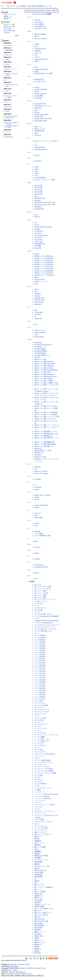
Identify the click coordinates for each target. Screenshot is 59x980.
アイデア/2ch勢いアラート (44, 614)
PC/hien (37, 229)
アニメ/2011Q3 (40, 671)
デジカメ (38, 777)
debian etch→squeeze (42, 495)
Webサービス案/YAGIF (43, 372)
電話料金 (38, 930)
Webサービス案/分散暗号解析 (45, 444)
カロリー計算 (39, 720)
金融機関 (38, 851)
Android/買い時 (40, 26)
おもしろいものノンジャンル (45, 599)
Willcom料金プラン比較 (43, 451)
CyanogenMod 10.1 (41, 59)
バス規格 (38, 790)
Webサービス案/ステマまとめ (45, 419)
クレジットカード (41, 729)
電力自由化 (9, 137)
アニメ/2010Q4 (40, 665)
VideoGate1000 (40, 332)
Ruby (36, 277)
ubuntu (37, 573)
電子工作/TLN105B (41, 921)
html (36, 525)
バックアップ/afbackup (43, 798)
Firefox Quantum (40, 94)
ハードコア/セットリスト (44, 788)
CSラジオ (38, 53)
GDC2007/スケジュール (43, 106)
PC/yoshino (38, 240)
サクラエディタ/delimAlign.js (45, 754)
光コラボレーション (42, 860)
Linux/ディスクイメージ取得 (12, 97)
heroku (37, 523)
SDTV (37, 289)
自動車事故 (38, 875)
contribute (7, 32)
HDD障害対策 (39, 131)
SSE (36, 292)
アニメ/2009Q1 (40, 650)
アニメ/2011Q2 (40, 669)
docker (7, 64)
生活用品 (38, 902)
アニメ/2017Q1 (40, 699)
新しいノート (39, 883)
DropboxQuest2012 (41, 69)
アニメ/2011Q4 (40, 673)
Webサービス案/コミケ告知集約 (46, 415)
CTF (7, 102)
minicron (37, 547)
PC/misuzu (9, 45)
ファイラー (38, 803)
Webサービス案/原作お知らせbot (46, 434)
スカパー (38, 758)
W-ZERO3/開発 (40, 349)
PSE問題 (38, 246)
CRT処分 (38, 51)
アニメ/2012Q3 (40, 680)
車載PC (37, 881)
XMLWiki (37, 467)
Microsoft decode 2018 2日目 (12, 123)
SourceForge (39, 302)
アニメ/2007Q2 (40, 640)
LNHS (37, 169)
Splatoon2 (38, 304)
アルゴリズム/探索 (41, 705)
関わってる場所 (40, 847)
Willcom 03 (38, 448)
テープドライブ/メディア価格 (45, 773)
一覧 (28, 6)
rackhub (37, 559)
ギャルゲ (38, 726)
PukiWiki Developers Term (23, 974)
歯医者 (37, 864)
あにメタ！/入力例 (41, 593)
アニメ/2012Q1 (40, 676)
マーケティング (40, 813)
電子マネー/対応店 (41, 915)
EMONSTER (39, 79)
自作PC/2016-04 (40, 870)
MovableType (39, 209)
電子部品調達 (39, 925)
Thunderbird (39, 312)
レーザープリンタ (41, 830)
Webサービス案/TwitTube (44, 368)
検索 (33, 6)
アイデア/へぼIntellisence (43, 623)
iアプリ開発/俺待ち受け (43, 536)
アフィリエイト (40, 703)
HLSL (36, 133)
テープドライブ (40, 764)
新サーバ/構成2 (40, 892)
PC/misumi (9, 107)
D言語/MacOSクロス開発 (44, 73)
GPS (36, 110)
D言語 (37, 71)
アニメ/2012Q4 (40, 682)
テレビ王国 (38, 775)
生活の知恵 (38, 900)
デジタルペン (39, 779)
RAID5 (7, 60)
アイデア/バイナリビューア (44, 627)
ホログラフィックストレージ (45, 811)
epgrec (37, 507)
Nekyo (22, 968)
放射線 (37, 947)
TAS (36, 310)
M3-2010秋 (38, 186)
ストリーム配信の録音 (42, 760)
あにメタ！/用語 (40, 597)
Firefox (37, 92)
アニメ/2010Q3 (40, 663)
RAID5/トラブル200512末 (44, 256)
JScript (37, 155)
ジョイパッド (39, 756)
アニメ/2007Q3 (40, 642)
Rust (36, 284)
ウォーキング (39, 707)
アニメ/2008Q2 (40, 646)
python (37, 553)
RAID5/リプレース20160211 (45, 275)
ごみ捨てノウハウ (41, 601)
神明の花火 (38, 894)
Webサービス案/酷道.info (43, 436)
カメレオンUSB (40, 718)
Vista (36, 335)
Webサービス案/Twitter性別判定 (46, 370)
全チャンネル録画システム (44, 909)
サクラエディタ (40, 752)
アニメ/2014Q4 (40, 695)
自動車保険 (9, 50)
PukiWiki (8, 974)
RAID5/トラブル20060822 (44, 262)
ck (35, 485)
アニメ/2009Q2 (40, 652)
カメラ (7, 132)
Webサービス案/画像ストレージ (46, 431)
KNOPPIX (38, 161)
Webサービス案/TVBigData (44, 366)
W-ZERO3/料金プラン (42, 355)
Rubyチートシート (10, 15)
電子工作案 (7, 29)
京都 (36, 849)
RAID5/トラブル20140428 (44, 271)
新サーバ (38, 889)
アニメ (37, 633)
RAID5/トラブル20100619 (44, 265)
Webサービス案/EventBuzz (44, 362)
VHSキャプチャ (40, 330)
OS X (36, 215)
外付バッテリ (39, 843)
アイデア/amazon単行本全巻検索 (46, 616)
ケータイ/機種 (39, 737)
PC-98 (37, 225)
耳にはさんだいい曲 (42, 866)
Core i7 (37, 57)
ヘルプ (47, 6)
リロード (14, 6)
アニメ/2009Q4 (40, 656)
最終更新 (40, 6)
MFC (36, 196)
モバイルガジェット (42, 826)
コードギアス (39, 743)
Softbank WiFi (39, 298)
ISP (36, 145)
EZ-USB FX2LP (40, 82)
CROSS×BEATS (40, 49)
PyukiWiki (38, 248)
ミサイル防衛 (39, 820)
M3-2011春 (38, 190)
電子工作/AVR (39, 919)
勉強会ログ (7, 18)
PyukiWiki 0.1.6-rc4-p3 (10, 966)
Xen (36, 469)
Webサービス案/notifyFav (44, 379)
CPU (36, 46)
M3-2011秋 (38, 188)
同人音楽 (38, 934)
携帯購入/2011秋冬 (41, 856)
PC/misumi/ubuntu (11, 116)
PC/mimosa (39, 231)
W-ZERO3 (38, 343)
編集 (17, 36)
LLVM (36, 167)
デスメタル (38, 781)
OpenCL (37, 217)
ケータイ (38, 731)
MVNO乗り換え (40, 198)
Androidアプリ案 (9, 27)
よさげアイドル (40, 608)
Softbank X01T (40, 300)
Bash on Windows (41, 39)
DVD (36, 67)
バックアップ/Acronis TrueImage (46, 794)
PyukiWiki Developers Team (20, 964)
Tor (35, 316)
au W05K (38, 479)
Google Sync (39, 116)
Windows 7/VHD (40, 457)
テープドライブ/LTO (42, 767)
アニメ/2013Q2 (40, 686)
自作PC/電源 (39, 872)
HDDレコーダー (40, 129)
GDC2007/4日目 (40, 104)
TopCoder (38, 314)
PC (6, 80)
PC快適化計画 (40, 244)
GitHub (37, 112)
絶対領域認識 (39, 906)
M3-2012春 (38, 194)
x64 (36, 579)
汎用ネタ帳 (38, 936)
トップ (5, 6)
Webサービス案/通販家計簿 (44, 442)
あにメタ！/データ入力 (43, 589)
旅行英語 (38, 953)
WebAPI (37, 357)
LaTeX (37, 173)
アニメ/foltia (39, 701)
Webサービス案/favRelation (44, 374)
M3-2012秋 (38, 192)
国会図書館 (38, 862)
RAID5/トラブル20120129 (44, 267)
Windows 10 (9, 118)
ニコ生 (37, 786)
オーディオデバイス (42, 709)
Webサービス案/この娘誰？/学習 (46, 383)
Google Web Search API (43, 119)
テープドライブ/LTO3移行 (44, 771)
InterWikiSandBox (41, 149)
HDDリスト (9, 55)
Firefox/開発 (39, 96)
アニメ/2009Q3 (40, 654)
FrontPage (38, 98)
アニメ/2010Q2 (40, 661)
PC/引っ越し (39, 242)
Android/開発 (39, 24)
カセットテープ (40, 714)
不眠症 (37, 938)
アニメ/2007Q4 (40, 644)
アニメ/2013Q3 (40, 688)
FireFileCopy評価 (41, 89)
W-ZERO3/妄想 (40, 353)
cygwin (37, 489)
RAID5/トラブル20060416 (44, 260)
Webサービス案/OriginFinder (45, 364)
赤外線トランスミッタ (42, 904)
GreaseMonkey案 (9, 30)
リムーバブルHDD (41, 828)
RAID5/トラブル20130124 (44, 269)
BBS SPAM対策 (40, 34)
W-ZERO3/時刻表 (41, 351)
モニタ (37, 824)
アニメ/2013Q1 (40, 684)
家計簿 (37, 839)
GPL (11, 970)
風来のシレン (39, 940)
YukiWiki (12, 972)
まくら (37, 606)
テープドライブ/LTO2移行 (44, 769)
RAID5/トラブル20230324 (11, 74)
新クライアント (40, 885)
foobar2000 (38, 517)
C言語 (37, 61)
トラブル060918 (40, 784)
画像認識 (38, 841)
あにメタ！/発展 (40, 595)
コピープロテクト (41, 745)
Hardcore (38, 135)
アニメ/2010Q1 (40, 659)
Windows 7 (38, 455)
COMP (7, 111)
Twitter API (38, 319)
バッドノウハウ (40, 801)
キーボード (38, 722)
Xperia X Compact (41, 471)
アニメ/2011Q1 (40, 667)
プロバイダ (38, 807)
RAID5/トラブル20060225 (44, 258)
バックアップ (39, 792)
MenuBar (38, 200)
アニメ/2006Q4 (40, 635)
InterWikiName (40, 147)
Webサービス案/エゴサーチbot (45, 406)
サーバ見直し (39, 750)
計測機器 (38, 858)
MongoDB (38, 207)
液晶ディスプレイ (41, 832)
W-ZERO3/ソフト (41, 347)
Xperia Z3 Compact (41, 473)
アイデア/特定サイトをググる (45, 629)
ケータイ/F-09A (40, 733)
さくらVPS (38, 604)
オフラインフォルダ (42, 712)
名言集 (37, 951)
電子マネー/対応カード (43, 913)
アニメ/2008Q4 (40, 648)
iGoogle (37, 531)
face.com (38, 513)
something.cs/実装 (41, 567)
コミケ (37, 748)
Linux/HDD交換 (40, 178)
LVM (36, 171)
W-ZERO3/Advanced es (43, 345)
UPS (36, 325)
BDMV (37, 36)
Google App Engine (41, 114)
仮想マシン (38, 837)
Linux (7, 91)
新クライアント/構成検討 (44, 887)
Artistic (15, 970)
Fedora (37, 87)
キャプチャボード (41, 724)
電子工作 (38, 917)
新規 (23, 6)
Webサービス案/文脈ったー (44, 446)
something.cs (39, 565)
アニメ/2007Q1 (40, 638)
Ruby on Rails (39, 279)
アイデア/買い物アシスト (44, 631)
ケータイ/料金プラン (42, 741)
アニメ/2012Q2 (40, 678)
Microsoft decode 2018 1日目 (12, 127)
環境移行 (38, 845)
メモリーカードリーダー (43, 822)
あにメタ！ (38, 585)
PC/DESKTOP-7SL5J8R (11, 85)
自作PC (37, 868)
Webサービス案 (9, 25)
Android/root (39, 22)
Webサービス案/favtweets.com (45, 376)
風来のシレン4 (40, 942)
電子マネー (38, 911)
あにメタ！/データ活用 (43, 587)
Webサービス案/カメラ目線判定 (46, 412)
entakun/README (41, 505)
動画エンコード (40, 932)
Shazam (37, 296)
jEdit (36, 541)
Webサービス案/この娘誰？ (44, 381)
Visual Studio (39, 337)
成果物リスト (8, 17)
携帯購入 (38, 853)
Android (37, 20)
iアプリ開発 (39, 533)
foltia (36, 515)
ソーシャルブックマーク (43, 762)
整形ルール (38, 898)
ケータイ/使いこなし (42, 739)
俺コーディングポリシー (43, 834)
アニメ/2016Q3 (40, 697)
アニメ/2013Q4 (40, 690)
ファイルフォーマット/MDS (44, 805)
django (37, 497)
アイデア (38, 612)
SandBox (38, 294)
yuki (24, 972)
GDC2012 (38, 108)
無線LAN (38, 949)
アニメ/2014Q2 (40, 693)
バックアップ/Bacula (42, 796)
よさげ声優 (38, 610)
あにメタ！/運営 (40, 591)
